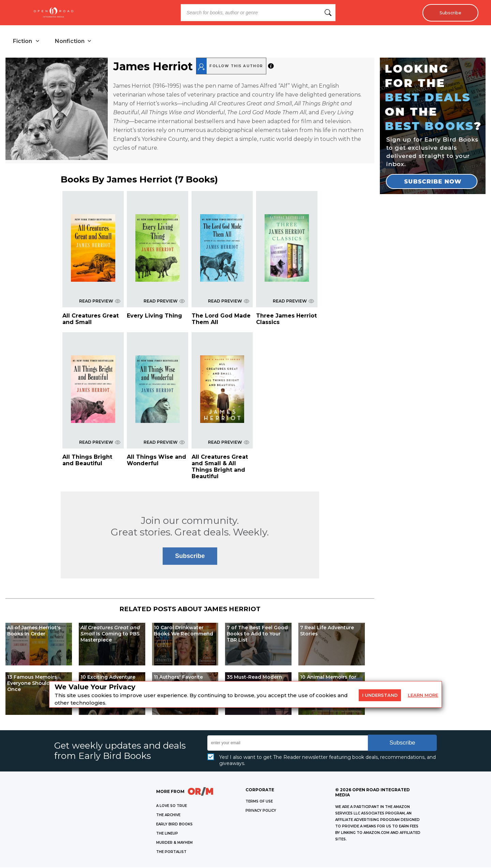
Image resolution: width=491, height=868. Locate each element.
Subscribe (449, 13)
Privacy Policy (261, 811)
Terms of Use (259, 802)
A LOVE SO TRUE (172, 806)
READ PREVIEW (100, 302)
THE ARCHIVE (168, 816)
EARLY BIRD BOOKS (174, 825)
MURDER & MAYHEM (174, 843)
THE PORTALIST (171, 852)
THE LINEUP (167, 834)
